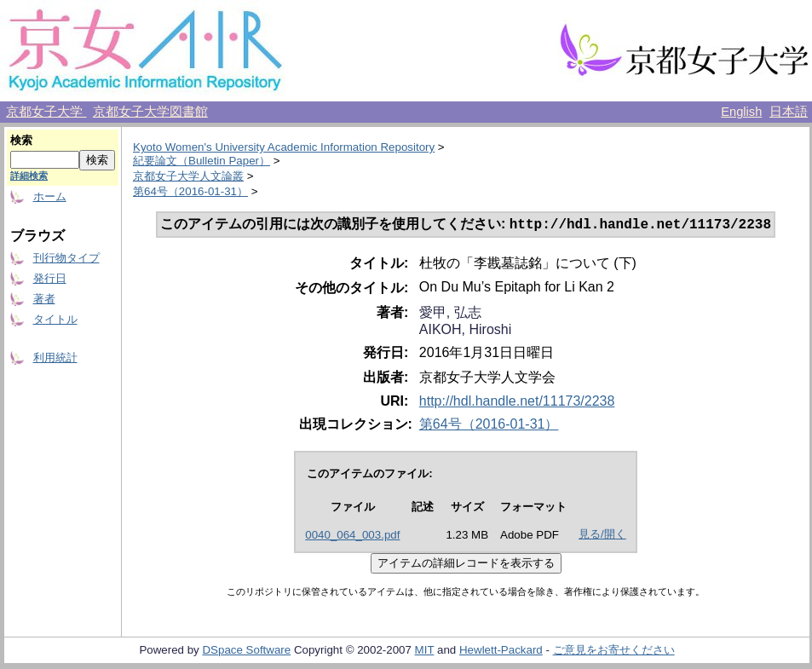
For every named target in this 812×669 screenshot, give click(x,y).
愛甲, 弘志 (450, 314)
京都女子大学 (46, 112)
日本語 (789, 112)
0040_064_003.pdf (352, 536)
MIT (425, 652)
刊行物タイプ (66, 258)
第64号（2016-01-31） (190, 191)
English (741, 112)
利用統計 (55, 358)
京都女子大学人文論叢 (188, 176)
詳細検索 (29, 176)
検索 (21, 140)
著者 (44, 299)
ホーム (50, 196)
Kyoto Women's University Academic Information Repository (284, 147)
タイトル (55, 319)
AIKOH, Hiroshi (465, 331)
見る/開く (602, 536)
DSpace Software (246, 652)
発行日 (50, 278)
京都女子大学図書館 (150, 112)
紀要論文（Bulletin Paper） (202, 161)
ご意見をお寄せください (614, 652)
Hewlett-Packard (501, 652)
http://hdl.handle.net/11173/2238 (517, 403)
